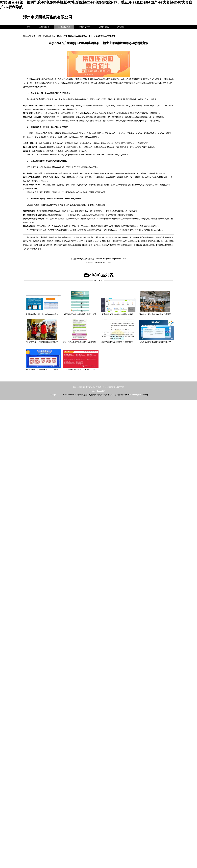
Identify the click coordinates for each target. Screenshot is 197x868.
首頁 (29, 27)
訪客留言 (121, 27)
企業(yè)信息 (104, 27)
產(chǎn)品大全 (64, 27)
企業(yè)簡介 (44, 27)
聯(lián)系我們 (84, 27)
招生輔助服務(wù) (84, 395)
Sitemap (145, 395)
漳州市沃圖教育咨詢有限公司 (48, 17)
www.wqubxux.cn (70, 395)
